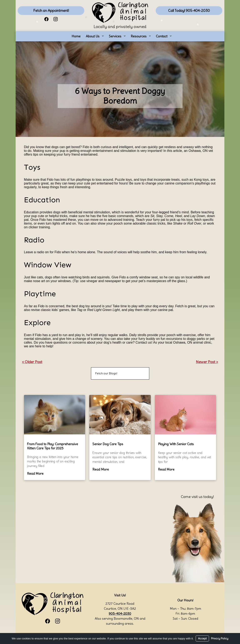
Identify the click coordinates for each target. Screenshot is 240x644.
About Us (93, 36)
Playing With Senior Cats (176, 444)
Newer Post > (207, 362)
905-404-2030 (120, 613)
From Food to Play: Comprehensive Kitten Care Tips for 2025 (53, 446)
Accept (202, 638)
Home (76, 36)
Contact (162, 36)
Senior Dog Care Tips (108, 444)
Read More (35, 473)
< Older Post (32, 362)
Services (115, 36)
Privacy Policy (220, 638)
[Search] (141, 373)
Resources (139, 36)
